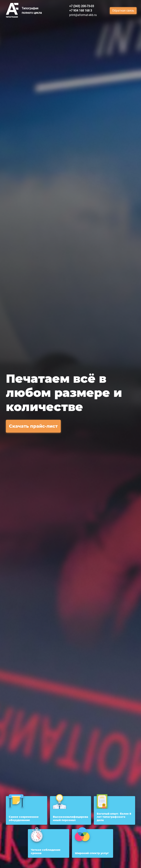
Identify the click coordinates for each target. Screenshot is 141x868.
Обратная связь (123, 11)
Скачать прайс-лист (33, 426)
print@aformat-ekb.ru (83, 15)
